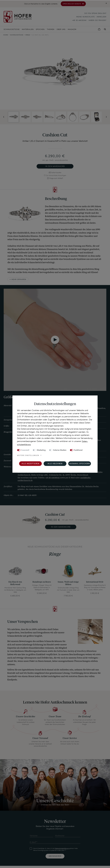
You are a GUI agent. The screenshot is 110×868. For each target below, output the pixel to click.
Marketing (41, 450)
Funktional (78, 450)
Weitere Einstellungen (28, 455)
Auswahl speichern (80, 464)
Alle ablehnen (55, 464)
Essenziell (25, 450)
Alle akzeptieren (30, 464)
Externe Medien (60, 450)
